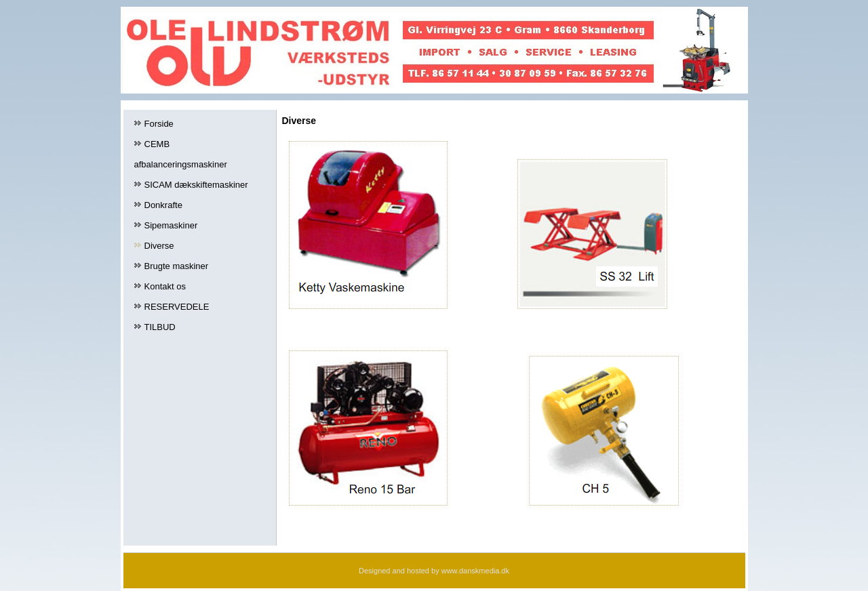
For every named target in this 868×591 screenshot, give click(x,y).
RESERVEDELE (177, 307)
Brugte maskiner (177, 266)
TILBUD (160, 327)
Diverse (159, 246)
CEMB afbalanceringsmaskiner (181, 154)
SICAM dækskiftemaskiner (196, 185)
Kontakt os (165, 286)
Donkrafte (163, 205)
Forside (159, 124)
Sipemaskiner (171, 225)
